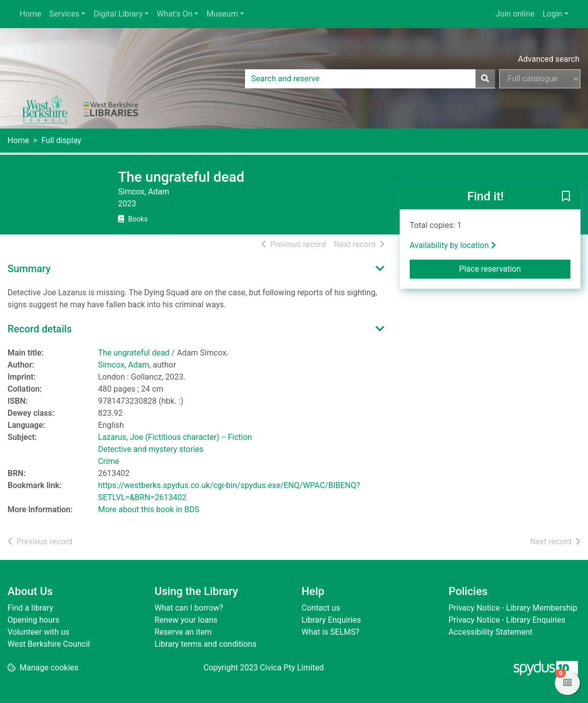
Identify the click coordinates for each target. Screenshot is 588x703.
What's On (174, 14)
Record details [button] (40, 329)
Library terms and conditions (206, 644)
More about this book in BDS (149, 509)
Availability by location (453, 245)
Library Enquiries (331, 620)
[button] (566, 197)
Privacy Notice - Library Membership (513, 608)
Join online (515, 14)
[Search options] (540, 79)
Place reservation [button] (515, 268)
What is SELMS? (331, 632)
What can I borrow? (189, 608)
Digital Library (118, 14)
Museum (222, 14)
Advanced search (549, 59)
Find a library (30, 608)
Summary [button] (29, 269)
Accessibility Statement (490, 632)
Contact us (321, 608)
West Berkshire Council (49, 644)
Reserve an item (183, 632)
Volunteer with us (38, 632)
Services (64, 14)
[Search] (485, 79)
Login (552, 14)
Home (30, 14)
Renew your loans (186, 620)
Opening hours (33, 620)
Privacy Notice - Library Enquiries (507, 620)
